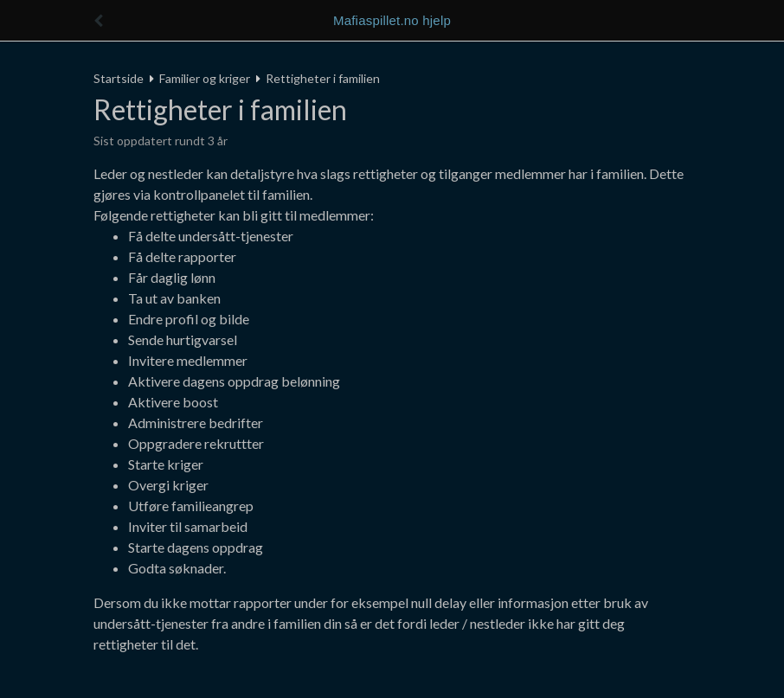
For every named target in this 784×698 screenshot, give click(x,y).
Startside (119, 78)
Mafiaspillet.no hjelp (392, 20)
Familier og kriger (205, 78)
